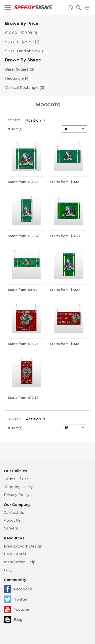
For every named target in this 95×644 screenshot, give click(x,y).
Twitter (21, 599)
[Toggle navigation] (8, 8)
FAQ (8, 570)
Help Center (15, 554)
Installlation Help (20, 562)
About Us (12, 520)
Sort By (14, 120)
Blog (18, 620)
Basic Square (20, 69)
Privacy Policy (17, 495)
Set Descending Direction (53, 121)
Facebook (23, 589)
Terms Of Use (16, 479)
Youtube (22, 609)
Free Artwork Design (23, 546)
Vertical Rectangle (25, 88)
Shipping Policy (18, 487)
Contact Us (14, 513)
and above (24, 51)
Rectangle (17, 78)
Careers (11, 528)
